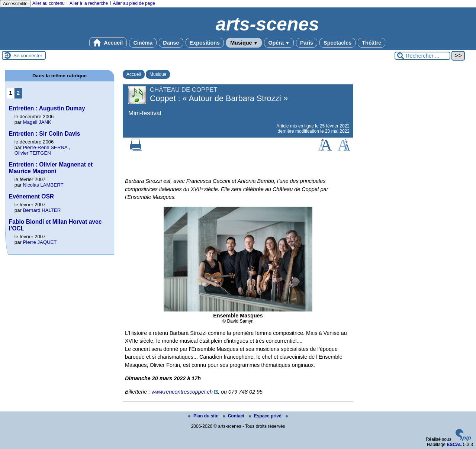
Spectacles (337, 43)
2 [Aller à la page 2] (18, 93)
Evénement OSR (31, 196)
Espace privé (266, 416)
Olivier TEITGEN (33, 153)
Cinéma (143, 43)
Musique (244, 43)
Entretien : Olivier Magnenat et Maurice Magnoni (51, 168)
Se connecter (28, 56)
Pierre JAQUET (40, 242)
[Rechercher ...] (422, 56)
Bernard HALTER (42, 210)
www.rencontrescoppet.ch (182, 392)
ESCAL (454, 445)
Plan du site (204, 416)
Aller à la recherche (89, 3)
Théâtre (372, 43)
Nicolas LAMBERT (43, 185)
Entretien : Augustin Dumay (47, 108)
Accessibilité (15, 4)
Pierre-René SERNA (45, 147)
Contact (234, 416)
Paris (307, 43)
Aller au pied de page (134, 3)
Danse (171, 43)
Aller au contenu (49, 3)
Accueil (108, 43)
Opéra (279, 43)
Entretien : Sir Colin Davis (45, 134)
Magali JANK (37, 122)
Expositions (205, 43)
